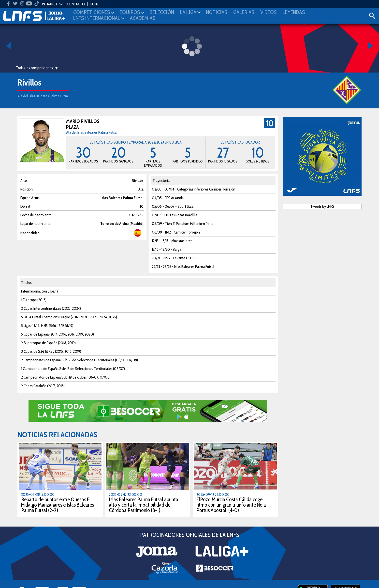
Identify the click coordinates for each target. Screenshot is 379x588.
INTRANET (50, 4)
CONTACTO (76, 4)
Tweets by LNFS (322, 206)
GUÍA (94, 4)
